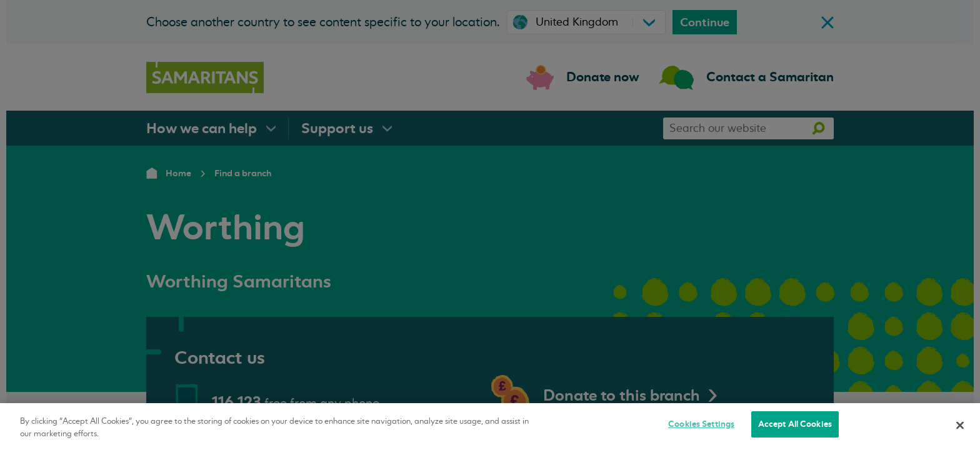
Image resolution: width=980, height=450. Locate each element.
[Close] (960, 425)
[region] (490, 427)
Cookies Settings (701, 424)
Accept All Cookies (795, 424)
